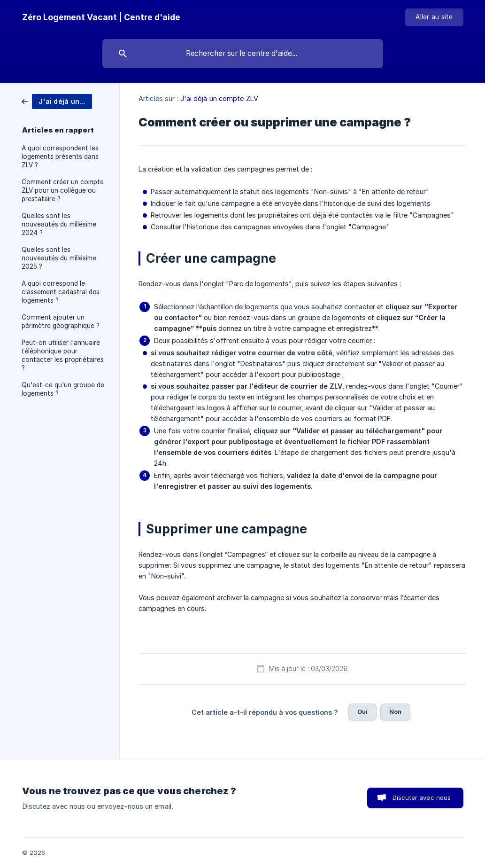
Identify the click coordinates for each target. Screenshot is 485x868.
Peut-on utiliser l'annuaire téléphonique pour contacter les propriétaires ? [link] (63, 355)
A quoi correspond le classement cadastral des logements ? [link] (61, 292)
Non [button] (395, 712)
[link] (57, 101)
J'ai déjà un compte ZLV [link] (219, 98)
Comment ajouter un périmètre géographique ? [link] (61, 321)
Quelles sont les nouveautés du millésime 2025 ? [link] (59, 258)
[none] (101, 17)
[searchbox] (243, 54)
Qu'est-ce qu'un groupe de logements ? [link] (63, 389)
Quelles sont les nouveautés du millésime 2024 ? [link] (59, 224)
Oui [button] (362, 712)
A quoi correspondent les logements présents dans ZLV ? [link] (60, 156)
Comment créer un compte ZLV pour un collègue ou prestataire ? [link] (63, 190)
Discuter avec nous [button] (422, 798)
